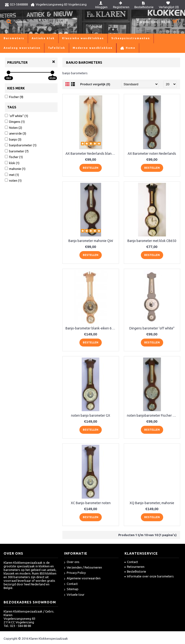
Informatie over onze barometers (149, 576)
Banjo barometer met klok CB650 (152, 241)
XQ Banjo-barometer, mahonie (152, 503)
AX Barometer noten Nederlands (152, 154)
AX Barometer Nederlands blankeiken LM (92, 154)
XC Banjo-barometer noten (91, 503)
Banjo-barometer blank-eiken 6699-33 (92, 328)
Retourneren (134, 567)
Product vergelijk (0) (95, 84)
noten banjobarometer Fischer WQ (153, 415)
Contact (71, 584)
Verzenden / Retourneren (83, 568)
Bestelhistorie (135, 571)
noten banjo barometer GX (91, 415)
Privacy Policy (75, 573)
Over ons (72, 562)
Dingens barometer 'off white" (152, 328)
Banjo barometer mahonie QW (91, 241)
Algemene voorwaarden (82, 579)
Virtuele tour (74, 595)
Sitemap (71, 589)
